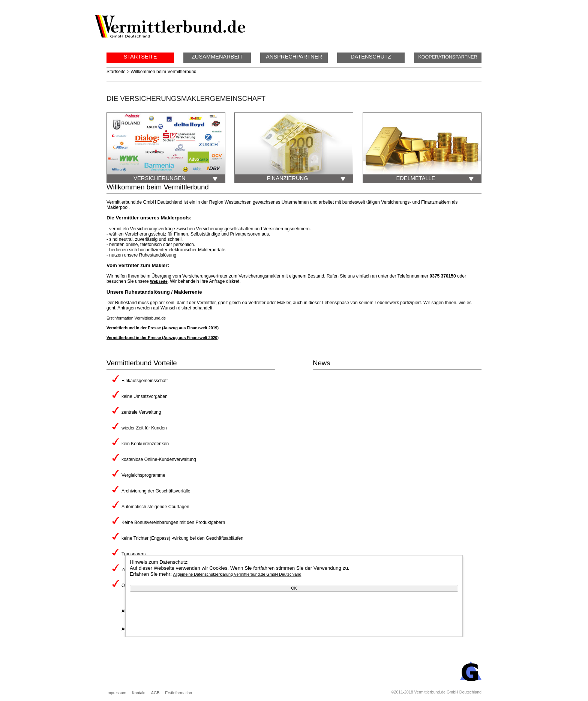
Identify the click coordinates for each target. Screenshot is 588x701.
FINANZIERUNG (310, 178)
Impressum (116, 693)
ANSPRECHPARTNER (294, 57)
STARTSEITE (140, 57)
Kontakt (139, 693)
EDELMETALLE (439, 178)
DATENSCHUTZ (371, 57)
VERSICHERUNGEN (179, 178)
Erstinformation (178, 693)
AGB (155, 693)
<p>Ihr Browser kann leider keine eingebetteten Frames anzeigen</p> (543, 227)
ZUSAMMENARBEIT (217, 57)
